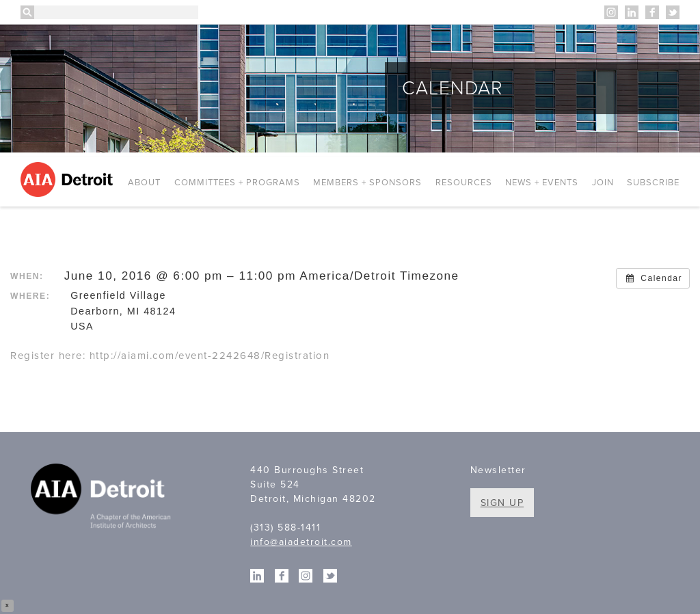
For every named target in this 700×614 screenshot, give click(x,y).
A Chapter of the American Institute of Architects (103, 498)
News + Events (542, 183)
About (144, 183)
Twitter (673, 12)
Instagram (611, 12)
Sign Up (502, 503)
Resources (464, 183)
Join (603, 183)
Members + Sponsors (367, 183)
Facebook (652, 12)
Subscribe (653, 183)
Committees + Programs (237, 183)
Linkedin (632, 12)
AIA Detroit (69, 179)
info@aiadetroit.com (301, 542)
